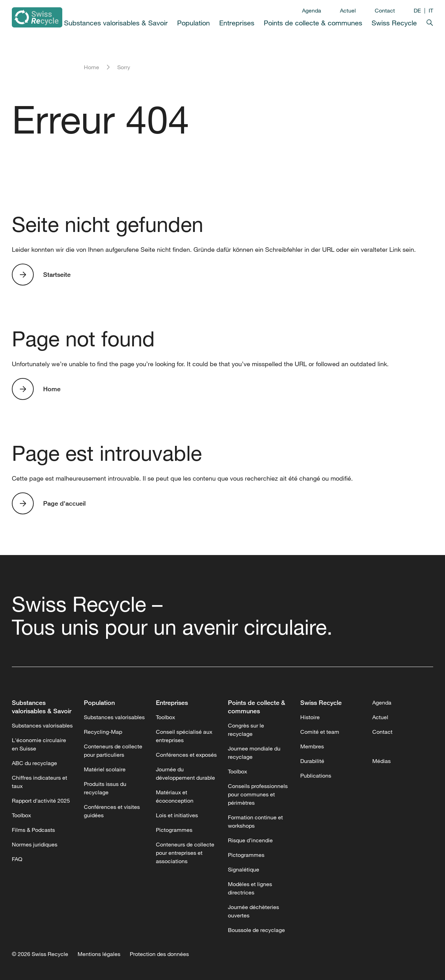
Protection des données (159, 954)
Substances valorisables (42, 725)
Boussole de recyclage (256, 930)
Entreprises (237, 23)
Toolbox (21, 815)
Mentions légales (99, 954)
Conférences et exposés (186, 755)
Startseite (57, 274)
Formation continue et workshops (255, 821)
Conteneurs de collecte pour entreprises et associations (185, 853)
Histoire (310, 717)
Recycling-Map (103, 732)
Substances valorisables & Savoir (116, 23)
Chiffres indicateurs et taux (39, 782)
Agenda (312, 10)
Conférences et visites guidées (112, 811)
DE (417, 10)
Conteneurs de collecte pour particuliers (113, 750)
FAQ (17, 859)
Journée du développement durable (185, 773)
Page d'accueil (64, 503)
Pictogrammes (174, 830)
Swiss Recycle (394, 23)
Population (193, 23)
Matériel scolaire (105, 769)
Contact (385, 10)
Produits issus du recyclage (105, 788)
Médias (382, 761)
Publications (316, 776)
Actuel (348, 10)
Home (92, 67)
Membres (312, 746)
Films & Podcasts (33, 830)
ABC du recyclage (34, 763)
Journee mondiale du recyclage (254, 753)
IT (431, 10)
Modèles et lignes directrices (250, 888)
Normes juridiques (35, 844)
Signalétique (244, 869)
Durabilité (312, 761)
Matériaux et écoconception (175, 796)
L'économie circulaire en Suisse (39, 744)
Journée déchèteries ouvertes (253, 911)
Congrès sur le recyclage (246, 730)
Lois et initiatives (177, 815)
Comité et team (320, 732)
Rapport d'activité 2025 (41, 801)
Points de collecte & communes (313, 23)
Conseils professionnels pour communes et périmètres (258, 794)
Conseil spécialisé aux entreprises (184, 736)
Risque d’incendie (250, 840)
